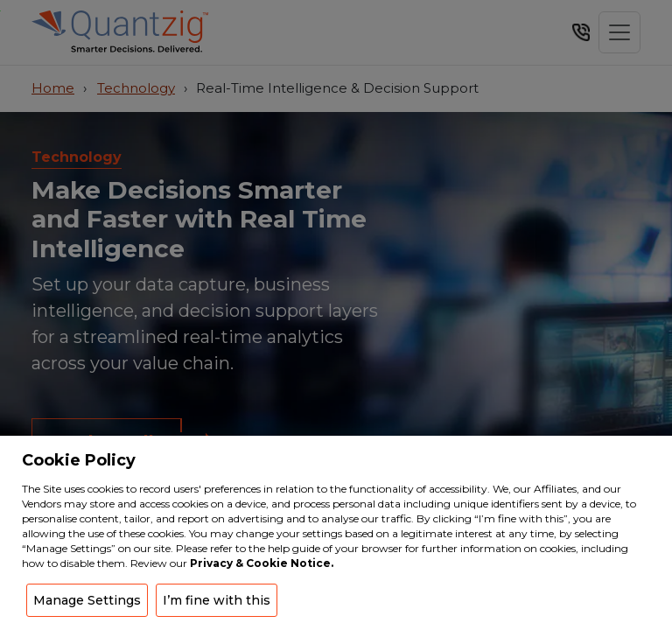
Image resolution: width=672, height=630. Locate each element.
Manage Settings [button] (87, 600)
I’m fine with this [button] (217, 600)
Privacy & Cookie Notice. (262, 563)
